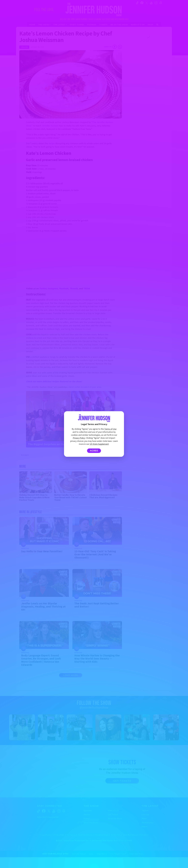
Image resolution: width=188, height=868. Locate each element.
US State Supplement (99, 444)
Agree (94, 451)
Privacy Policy (79, 438)
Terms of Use (110, 429)
